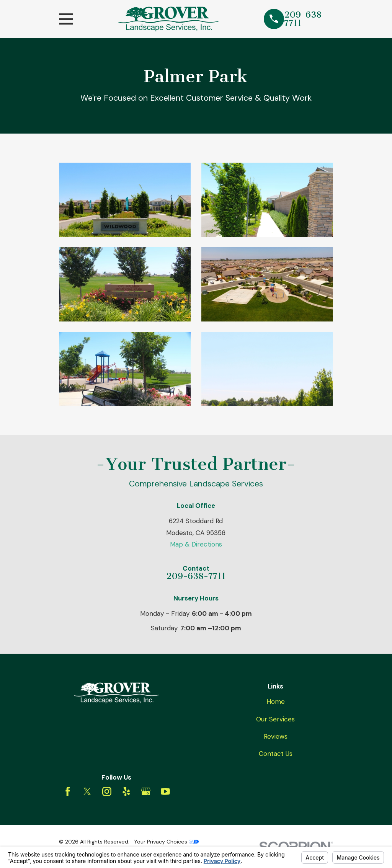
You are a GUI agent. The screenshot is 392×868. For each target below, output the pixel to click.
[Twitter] (87, 791)
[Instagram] (107, 791)
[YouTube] (165, 791)
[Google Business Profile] (146, 791)
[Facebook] (68, 791)
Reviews (276, 736)
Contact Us (276, 754)
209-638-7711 (305, 19)
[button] (125, 200)
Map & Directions (196, 544)
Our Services (275, 719)
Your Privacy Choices (166, 842)
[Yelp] (126, 791)
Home (276, 702)
